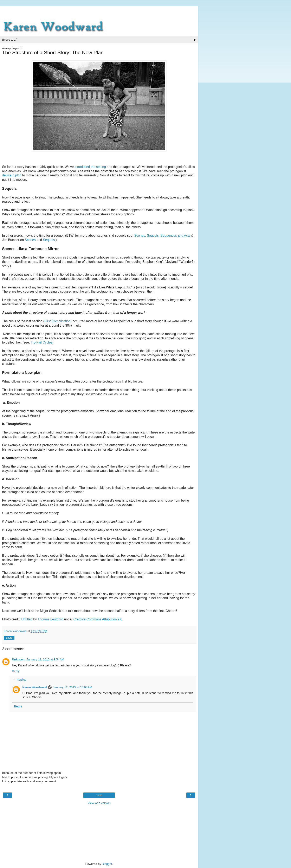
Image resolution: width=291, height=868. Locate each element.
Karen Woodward (34, 687)
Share (9, 638)
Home (99, 795)
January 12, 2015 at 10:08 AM (72, 687)
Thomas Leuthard (50, 619)
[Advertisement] (99, 11)
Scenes (30, 240)
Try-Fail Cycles (42, 342)
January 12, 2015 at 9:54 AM (45, 659)
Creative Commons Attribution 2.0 (98, 619)
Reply (16, 671)
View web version (99, 803)
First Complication (57, 321)
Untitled (27, 619)
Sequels (49, 240)
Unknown (19, 659)
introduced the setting (90, 167)
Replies (21, 680)
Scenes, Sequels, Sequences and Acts (162, 236)
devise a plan (12, 175)
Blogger (107, 864)
